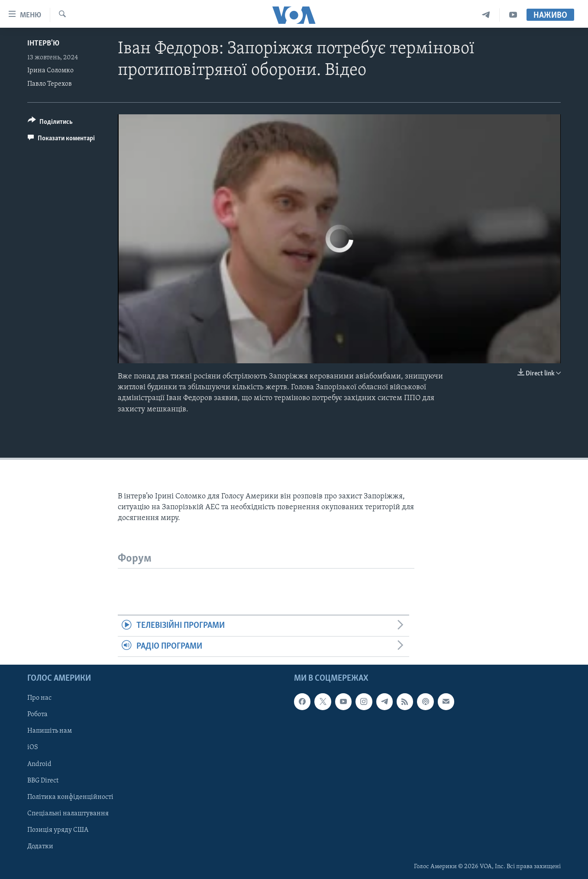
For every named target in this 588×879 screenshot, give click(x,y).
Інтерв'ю (43, 44)
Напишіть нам (50, 731)
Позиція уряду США (58, 830)
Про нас (39, 698)
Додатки (40, 847)
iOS (33, 748)
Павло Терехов (50, 84)
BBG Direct (43, 781)
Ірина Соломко (50, 71)
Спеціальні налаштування (68, 814)
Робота (37, 715)
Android (39, 764)
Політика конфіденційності (70, 797)
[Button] (50, 123)
